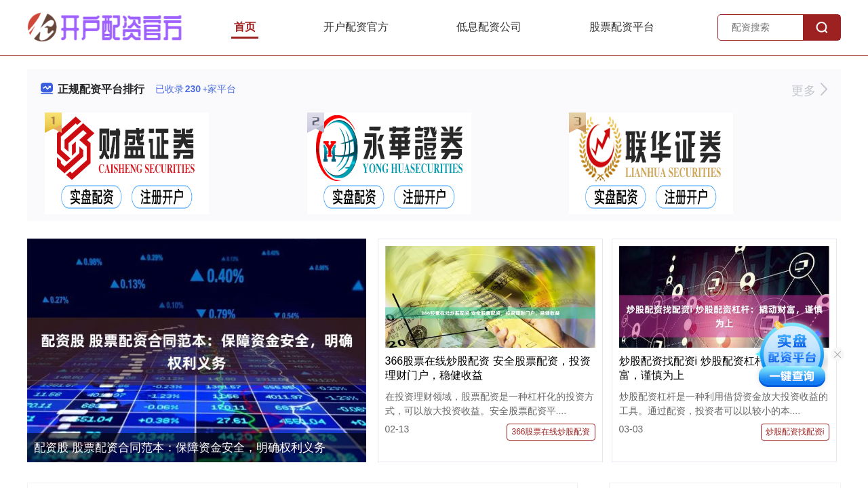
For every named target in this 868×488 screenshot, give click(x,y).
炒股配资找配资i (795, 432)
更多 (809, 91)
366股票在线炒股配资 (551, 432)
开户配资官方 (356, 27)
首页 (245, 27)
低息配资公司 (489, 27)
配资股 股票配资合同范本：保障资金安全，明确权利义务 (180, 448)
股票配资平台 (622, 27)
